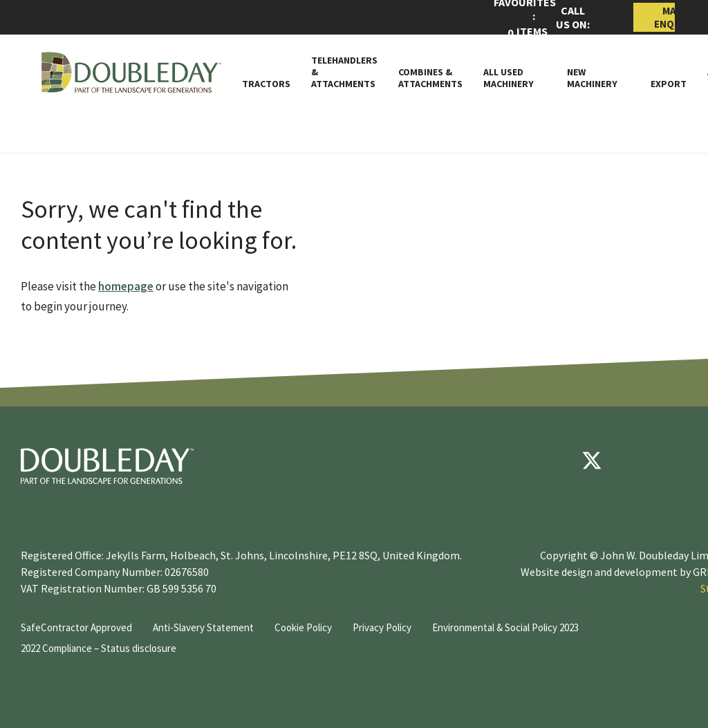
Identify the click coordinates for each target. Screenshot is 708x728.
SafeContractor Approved (76, 627)
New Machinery (592, 78)
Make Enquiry (664, 17)
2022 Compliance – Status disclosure (99, 648)
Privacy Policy (382, 627)
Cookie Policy (303, 627)
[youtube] (633, 460)
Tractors (266, 84)
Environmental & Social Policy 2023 (505, 627)
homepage (126, 286)
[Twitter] (592, 460)
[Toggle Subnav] (540, 84)
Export (669, 84)
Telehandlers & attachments (344, 72)
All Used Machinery (509, 78)
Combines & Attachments (430, 78)
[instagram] (675, 460)
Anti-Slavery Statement (203, 627)
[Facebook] (550, 460)
